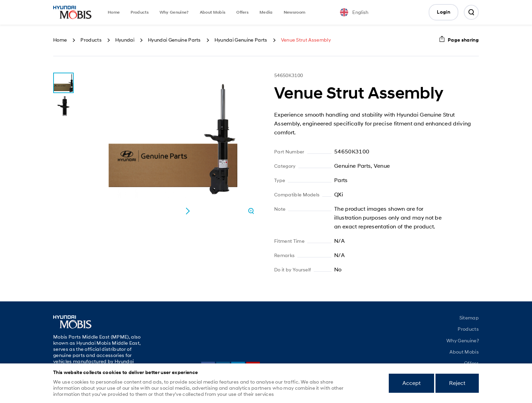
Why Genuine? (174, 12)
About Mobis (213, 12)
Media (266, 12)
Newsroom (295, 12)
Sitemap (469, 318)
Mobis (72, 12)
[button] (188, 211)
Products (140, 12)
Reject (457, 383)
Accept (411, 383)
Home (114, 12)
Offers (242, 12)
